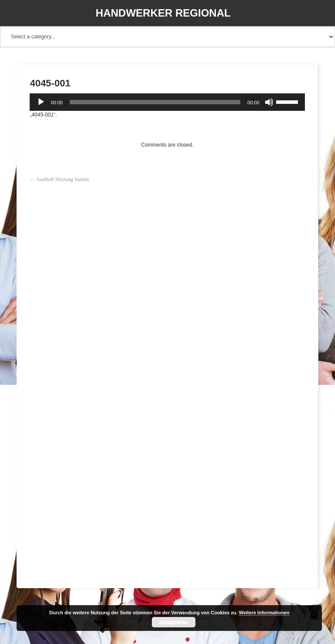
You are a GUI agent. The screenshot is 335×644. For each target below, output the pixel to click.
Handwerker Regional (163, 13)
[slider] (155, 102)
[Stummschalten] (269, 102)
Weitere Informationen (264, 613)
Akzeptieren (174, 622)
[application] (167, 102)
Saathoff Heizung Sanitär (63, 179)
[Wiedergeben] (41, 102)
